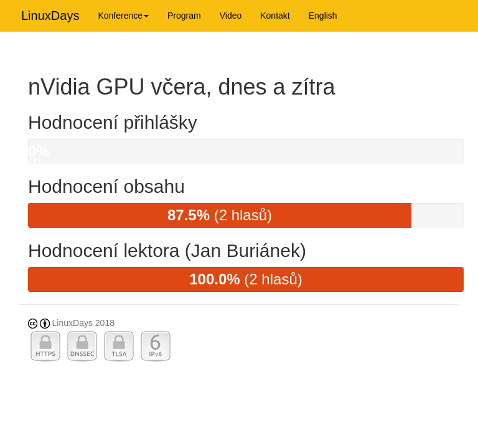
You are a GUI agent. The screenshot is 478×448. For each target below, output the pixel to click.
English (323, 16)
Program (184, 16)
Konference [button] (123, 16)
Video (231, 16)
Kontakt (275, 16)
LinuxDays (50, 16)
